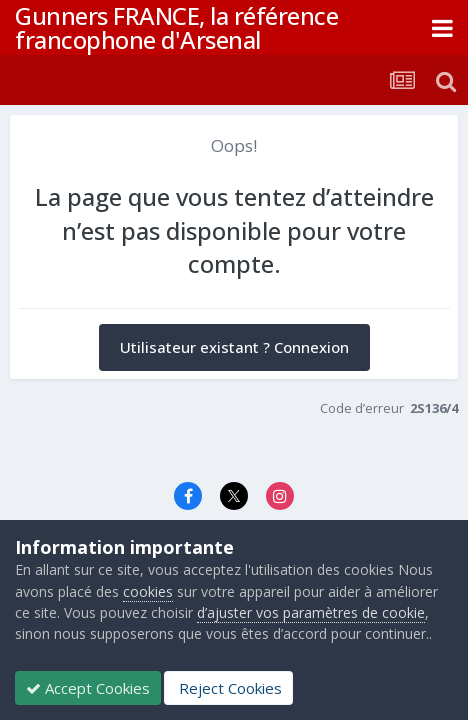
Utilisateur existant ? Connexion (234, 347)
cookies (148, 591)
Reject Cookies (228, 688)
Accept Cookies (88, 688)
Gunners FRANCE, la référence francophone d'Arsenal (176, 27)
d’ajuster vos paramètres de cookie (311, 612)
